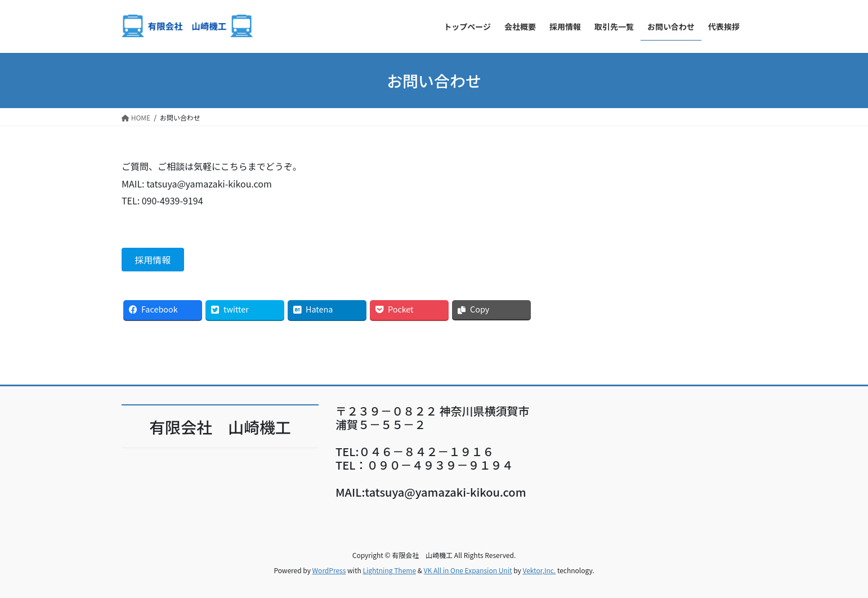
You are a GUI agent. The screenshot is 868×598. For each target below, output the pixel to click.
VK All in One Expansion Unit (468, 570)
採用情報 (153, 260)
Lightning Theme (389, 570)
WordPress (329, 570)
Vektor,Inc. (539, 570)
